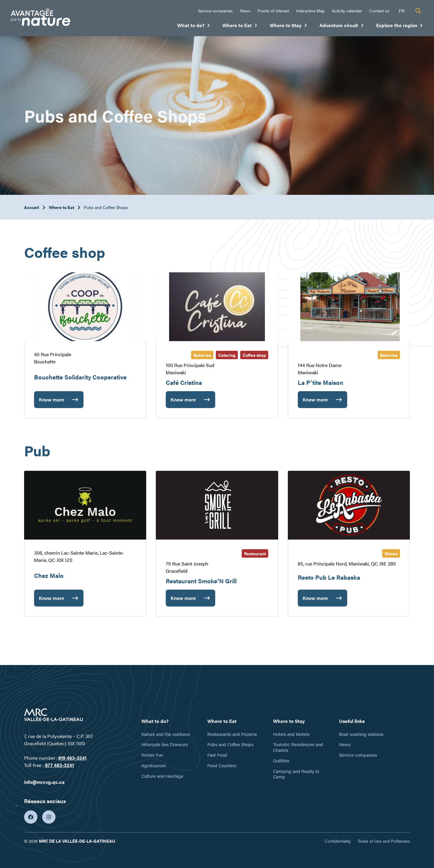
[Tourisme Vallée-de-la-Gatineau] (41, 18)
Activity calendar (347, 11)
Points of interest (273, 11)
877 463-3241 (59, 765)
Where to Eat (240, 27)
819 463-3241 (72, 758)
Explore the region (400, 27)
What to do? (194, 27)
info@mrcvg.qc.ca (44, 782)
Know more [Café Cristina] (183, 402)
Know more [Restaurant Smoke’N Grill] (183, 600)
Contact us (379, 11)
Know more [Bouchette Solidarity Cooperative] (52, 402)
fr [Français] (402, 11)
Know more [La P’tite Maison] (315, 402)
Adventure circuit (342, 27)
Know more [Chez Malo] (51, 600)
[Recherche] (418, 11)
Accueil (32, 207)
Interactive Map (310, 11)
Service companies (215, 11)
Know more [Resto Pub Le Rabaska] (315, 600)
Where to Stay (289, 27)
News (245, 11)
